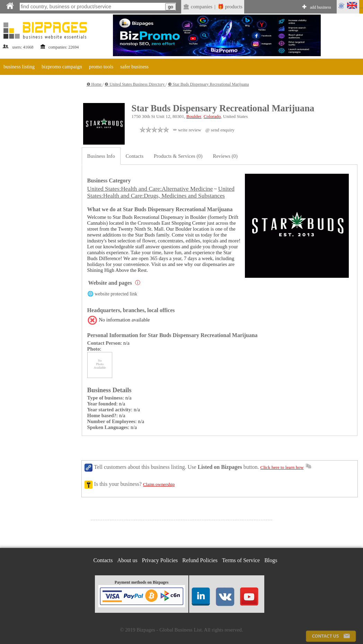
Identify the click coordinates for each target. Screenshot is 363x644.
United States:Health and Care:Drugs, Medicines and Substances (161, 192)
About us (127, 560)
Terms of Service (241, 560)
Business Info (101, 156)
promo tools (101, 67)
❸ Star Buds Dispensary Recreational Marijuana (209, 84)
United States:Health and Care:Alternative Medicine (150, 189)
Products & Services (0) (178, 156)
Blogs (271, 560)
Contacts (135, 156)
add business (321, 7)
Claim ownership (159, 484)
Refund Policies (200, 560)
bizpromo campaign (62, 67)
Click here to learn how (282, 467)
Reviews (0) (225, 156)
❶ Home (95, 84)
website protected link (116, 294)
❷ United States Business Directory (135, 84)
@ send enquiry (220, 130)
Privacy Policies (160, 560)
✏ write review (187, 130)
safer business (134, 67)
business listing (19, 67)
